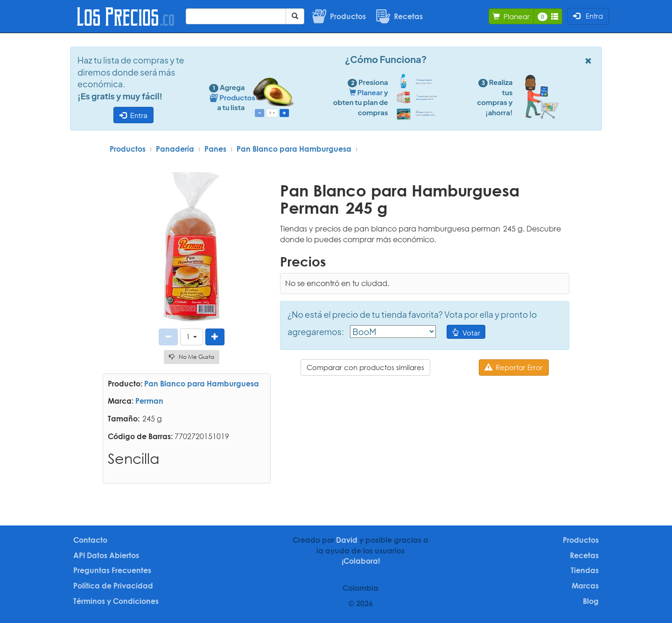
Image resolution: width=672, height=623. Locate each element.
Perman (149, 401)
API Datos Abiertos (106, 555)
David (347, 540)
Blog (591, 601)
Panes (215, 149)
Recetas (584, 555)
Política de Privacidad (113, 586)
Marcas (585, 586)
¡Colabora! (361, 561)
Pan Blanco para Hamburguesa (294, 149)
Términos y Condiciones (116, 601)
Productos (128, 149)
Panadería (175, 149)
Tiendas (585, 570)
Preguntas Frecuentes (112, 570)
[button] (192, 337)
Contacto (90, 540)
